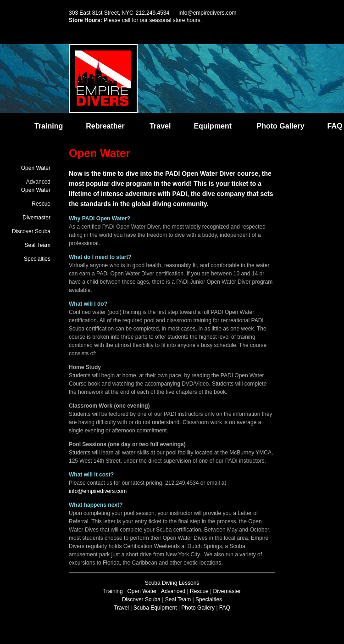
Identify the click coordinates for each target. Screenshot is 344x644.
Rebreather (105, 126)
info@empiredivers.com (207, 13)
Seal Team (38, 245)
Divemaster (36, 218)
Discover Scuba (31, 231)
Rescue (41, 204)
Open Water (36, 168)
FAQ (335, 126)
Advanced (173, 591)
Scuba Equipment (155, 608)
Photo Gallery (281, 126)
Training (49, 126)
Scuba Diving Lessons (172, 583)
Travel (160, 126)
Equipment (213, 126)
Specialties (37, 259)
